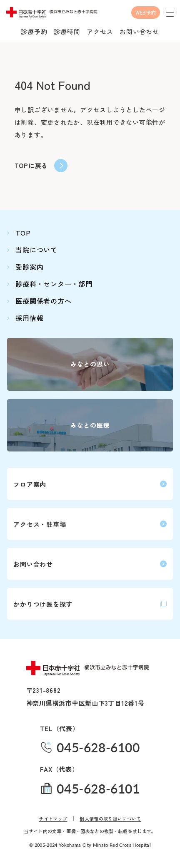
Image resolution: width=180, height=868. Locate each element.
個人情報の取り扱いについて (110, 818)
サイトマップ (53, 818)
